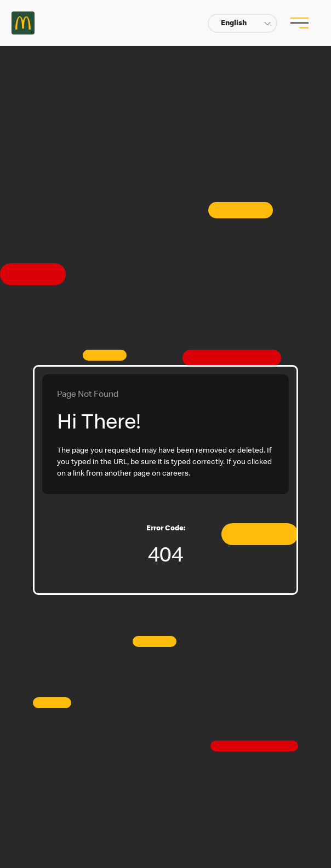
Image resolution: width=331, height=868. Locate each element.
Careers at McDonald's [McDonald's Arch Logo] (23, 23)
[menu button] (298, 23)
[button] (242, 23)
